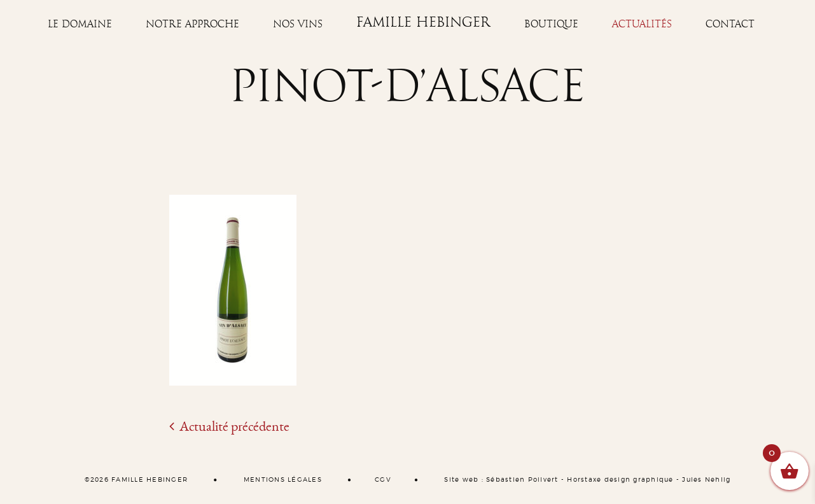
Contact (730, 24)
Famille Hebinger (423, 23)
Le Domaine (80, 24)
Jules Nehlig (706, 480)
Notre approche (192, 24)
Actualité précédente (229, 426)
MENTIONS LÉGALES (283, 480)
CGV (383, 480)
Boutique (551, 24)
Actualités (642, 24)
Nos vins (298, 24)
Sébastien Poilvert (522, 480)
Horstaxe (584, 480)
